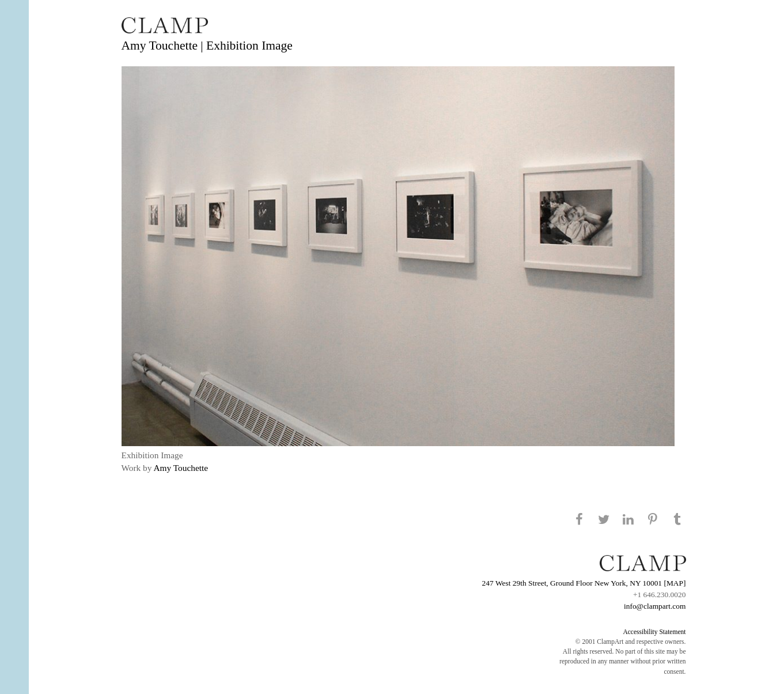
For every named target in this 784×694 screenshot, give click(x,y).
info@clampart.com (655, 606)
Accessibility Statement (654, 632)
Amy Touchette (181, 468)
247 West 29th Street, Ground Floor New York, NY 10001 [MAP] (584, 583)
